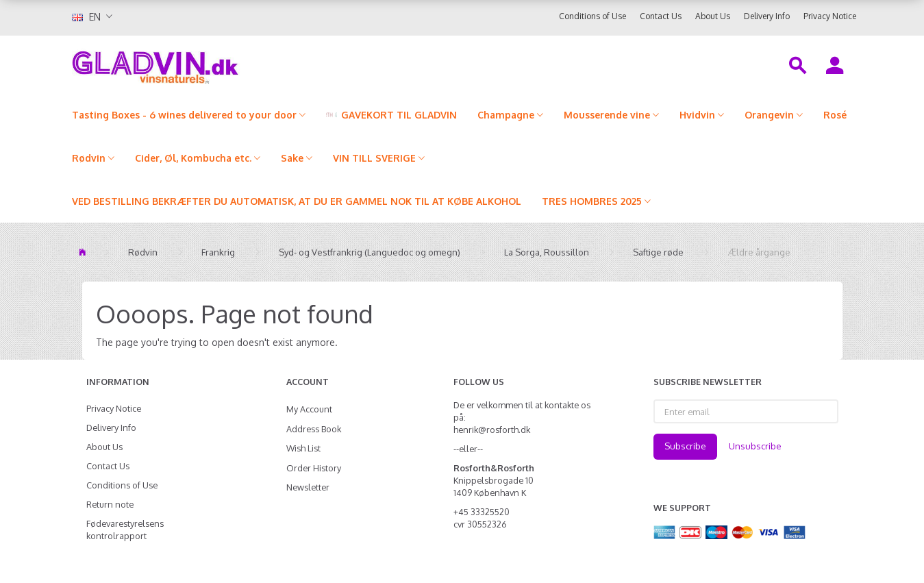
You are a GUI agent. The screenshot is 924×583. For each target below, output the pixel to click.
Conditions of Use (592, 16)
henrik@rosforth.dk (492, 430)
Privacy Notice (830, 16)
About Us (713, 16)
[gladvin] (212, 64)
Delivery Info (767, 16)
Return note (110, 504)
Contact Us (661, 16)
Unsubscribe (755, 446)
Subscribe (685, 446)
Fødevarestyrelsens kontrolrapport (125, 530)
